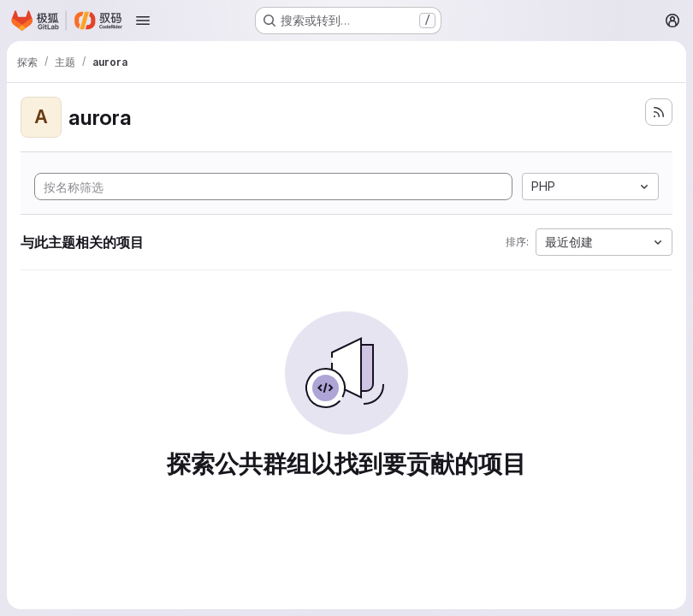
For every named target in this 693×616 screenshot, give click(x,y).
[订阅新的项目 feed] (659, 112)
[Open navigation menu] (143, 21)
